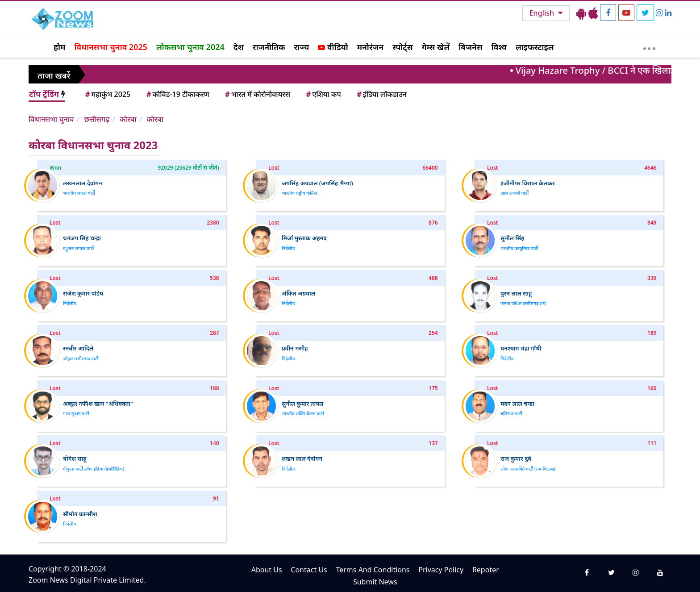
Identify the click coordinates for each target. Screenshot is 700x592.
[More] (649, 46)
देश (239, 47)
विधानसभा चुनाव (51, 119)
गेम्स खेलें (436, 47)
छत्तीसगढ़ (97, 119)
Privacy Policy (441, 570)
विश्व (499, 47)
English (543, 13)
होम (59, 47)
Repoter (486, 570)
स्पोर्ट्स (403, 47)
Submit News (375, 582)
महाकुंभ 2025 (107, 94)
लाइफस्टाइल (535, 47)
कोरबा (128, 119)
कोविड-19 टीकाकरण (177, 94)
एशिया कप (323, 94)
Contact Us (309, 570)
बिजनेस (470, 47)
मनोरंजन (370, 47)
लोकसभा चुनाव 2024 (190, 47)
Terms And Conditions (373, 570)
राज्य (302, 47)
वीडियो (333, 47)
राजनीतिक (269, 47)
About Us (267, 570)
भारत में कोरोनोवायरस (257, 94)
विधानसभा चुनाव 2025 (111, 47)
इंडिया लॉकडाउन (381, 94)
